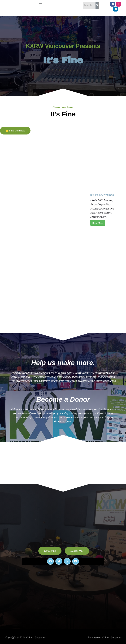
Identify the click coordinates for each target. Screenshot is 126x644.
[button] (41, 5)
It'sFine (94, 192)
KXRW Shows (107, 192)
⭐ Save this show (15, 128)
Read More (98, 221)
